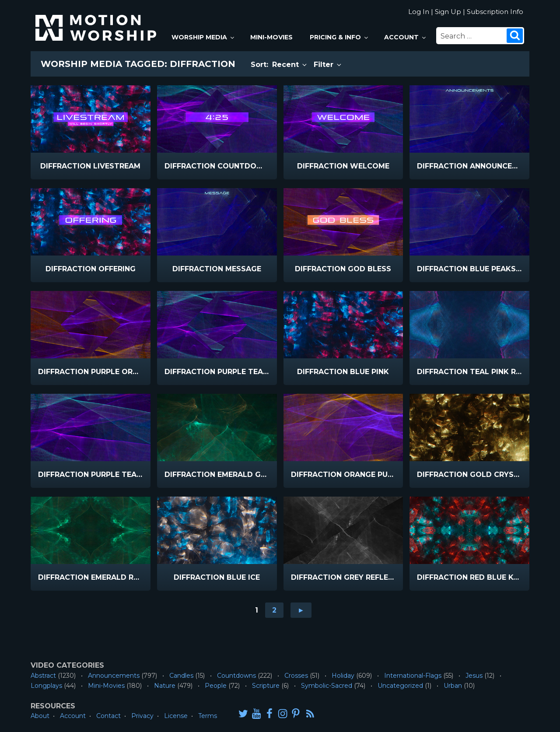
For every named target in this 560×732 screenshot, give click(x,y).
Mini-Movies (271, 37)
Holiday (343, 676)
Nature (165, 686)
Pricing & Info (339, 37)
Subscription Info (495, 12)
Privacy (142, 716)
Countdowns (236, 676)
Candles (181, 676)
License (176, 716)
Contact (108, 716)
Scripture (266, 686)
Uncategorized (400, 686)
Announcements (114, 676)
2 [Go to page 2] (274, 610)
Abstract (43, 676)
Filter (328, 65)
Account (406, 37)
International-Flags (413, 676)
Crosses (296, 676)
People (216, 686)
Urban (453, 686)
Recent (290, 65)
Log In (419, 12)
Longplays (46, 686)
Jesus (474, 676)
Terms (208, 716)
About (40, 716)
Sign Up (448, 12)
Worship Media (203, 37)
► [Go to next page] (301, 610)
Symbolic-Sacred (327, 686)
